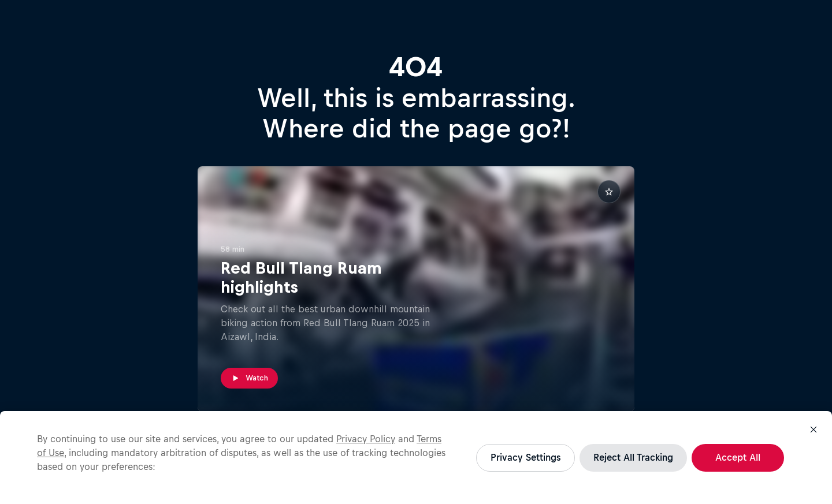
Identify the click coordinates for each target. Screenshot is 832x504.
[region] (416, 458)
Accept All (738, 457)
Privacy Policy (366, 439)
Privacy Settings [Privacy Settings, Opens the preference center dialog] (525, 457)
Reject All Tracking (633, 457)
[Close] (814, 430)
